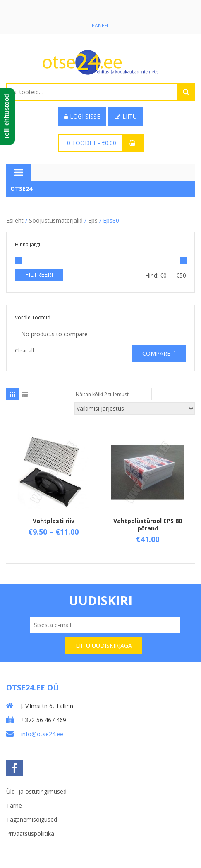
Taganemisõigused (32, 819)
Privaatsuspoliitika (30, 834)
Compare (156, 353)
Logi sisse (82, 116)
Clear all (24, 351)
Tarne (14, 805)
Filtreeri (39, 275)
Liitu (126, 116)
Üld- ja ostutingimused (36, 791)
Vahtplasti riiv (54, 521)
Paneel (100, 25)
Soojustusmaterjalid (56, 220)
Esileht (15, 220)
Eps (93, 220)
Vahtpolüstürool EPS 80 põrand (148, 524)
